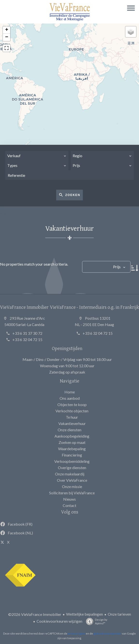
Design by (95, 621)
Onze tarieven (119, 614)
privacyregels (77, 633)
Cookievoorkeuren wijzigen (59, 621)
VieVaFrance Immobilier (24, 307)
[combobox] (37, 156)
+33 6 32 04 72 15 (27, 339)
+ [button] (7, 30)
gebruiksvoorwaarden (107, 633)
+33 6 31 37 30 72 (27, 333)
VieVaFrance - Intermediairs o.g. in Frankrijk (94, 307)
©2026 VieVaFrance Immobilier (35, 614)
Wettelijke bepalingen (85, 614)
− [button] (7, 37)
